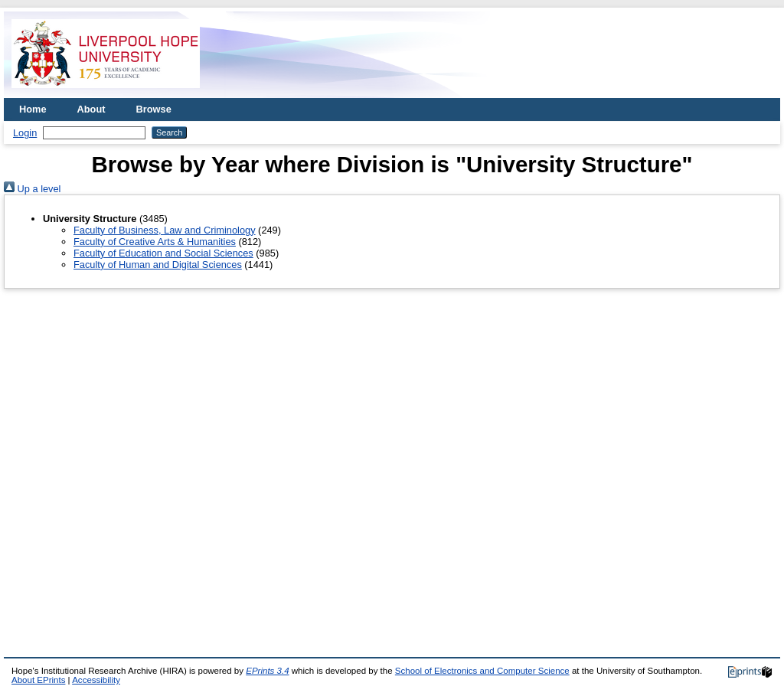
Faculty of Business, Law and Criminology (165, 230)
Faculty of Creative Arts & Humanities (155, 242)
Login (25, 133)
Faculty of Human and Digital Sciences (158, 265)
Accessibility (96, 680)
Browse (154, 109)
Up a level (32, 189)
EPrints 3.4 (267, 671)
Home (33, 109)
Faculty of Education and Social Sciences (163, 253)
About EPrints (38, 680)
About (91, 109)
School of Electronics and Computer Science (482, 671)
